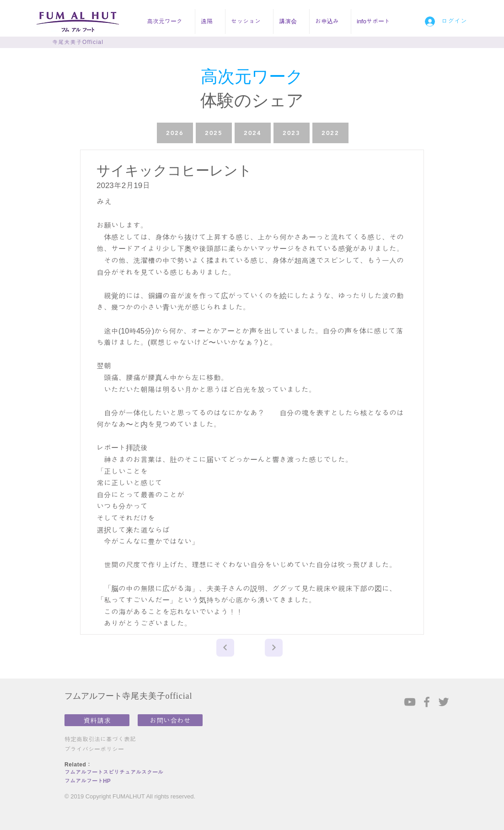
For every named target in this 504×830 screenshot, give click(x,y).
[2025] (214, 133)
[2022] (330, 133)
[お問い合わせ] (170, 720)
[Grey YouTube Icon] (410, 702)
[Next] (225, 648)
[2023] (292, 133)
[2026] (175, 133)
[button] (168, 22)
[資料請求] (97, 720)
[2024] (253, 133)
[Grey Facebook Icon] (427, 702)
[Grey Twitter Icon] (444, 702)
